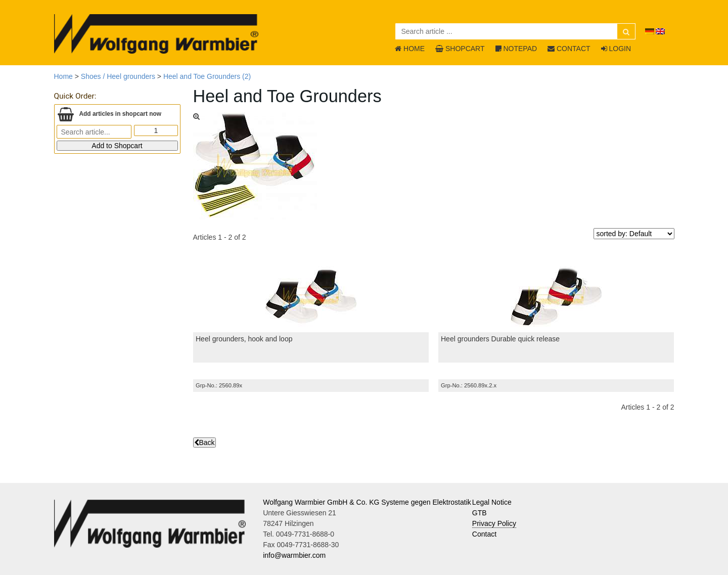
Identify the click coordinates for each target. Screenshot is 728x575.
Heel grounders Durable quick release (500, 339)
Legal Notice (492, 502)
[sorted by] (634, 234)
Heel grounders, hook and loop (244, 339)
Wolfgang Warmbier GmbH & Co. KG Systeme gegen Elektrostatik (367, 502)
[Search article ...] (515, 31)
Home (63, 76)
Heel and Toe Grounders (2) (207, 76)
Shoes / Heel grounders (118, 76)
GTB (480, 513)
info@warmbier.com (294, 555)
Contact (484, 534)
